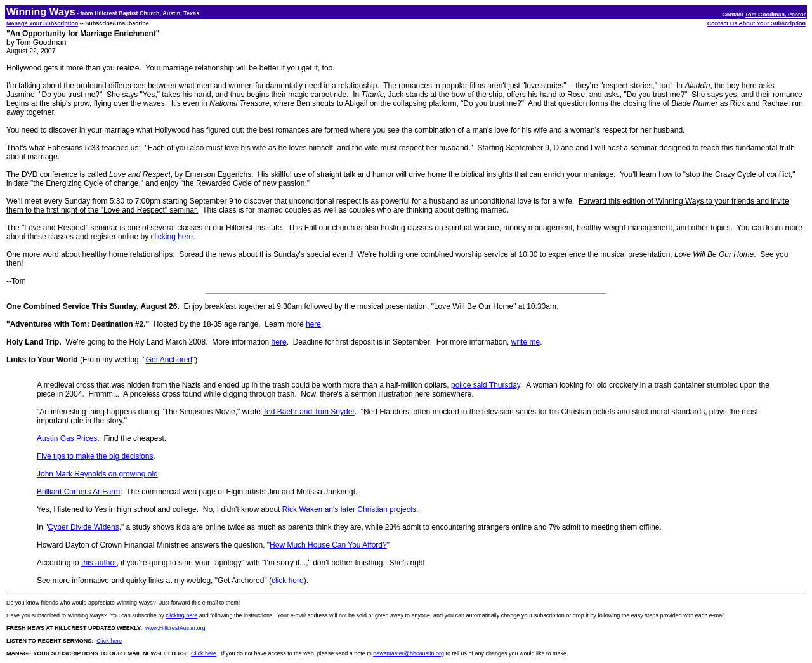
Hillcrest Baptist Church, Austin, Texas (147, 13)
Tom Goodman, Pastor (775, 15)
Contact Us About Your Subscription (756, 23)
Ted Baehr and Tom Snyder (309, 412)
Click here (109, 641)
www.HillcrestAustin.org (175, 628)
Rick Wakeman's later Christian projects (349, 509)
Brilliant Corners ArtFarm (78, 492)
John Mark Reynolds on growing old (97, 474)
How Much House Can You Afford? (328, 545)
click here (288, 581)
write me (526, 342)
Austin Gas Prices (67, 438)
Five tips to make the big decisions (95, 456)
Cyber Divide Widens (84, 527)
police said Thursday (486, 385)
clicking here (172, 237)
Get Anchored (169, 360)
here (313, 324)
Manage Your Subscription (42, 23)
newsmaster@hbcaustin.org (409, 653)
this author (99, 563)
